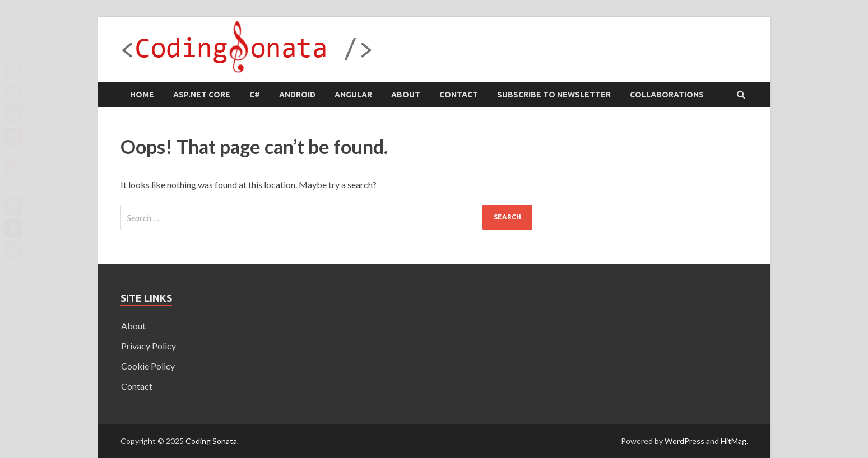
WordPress (684, 441)
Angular (353, 95)
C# (255, 95)
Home (142, 95)
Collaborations (667, 95)
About (406, 95)
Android (297, 95)
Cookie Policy (148, 366)
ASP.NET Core (202, 95)
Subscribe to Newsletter (554, 95)
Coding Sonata (211, 441)
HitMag (734, 441)
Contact (459, 95)
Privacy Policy (148, 346)
